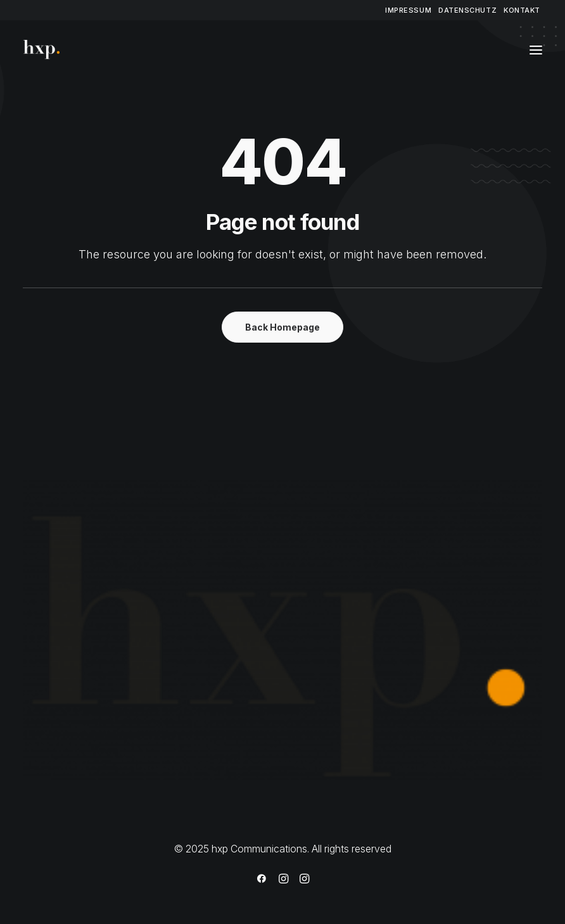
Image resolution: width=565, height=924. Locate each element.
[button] (536, 50)
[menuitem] (408, 10)
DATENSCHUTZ (467, 10)
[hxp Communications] (44, 50)
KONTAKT (522, 10)
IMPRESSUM (408, 10)
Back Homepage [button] (282, 327)
